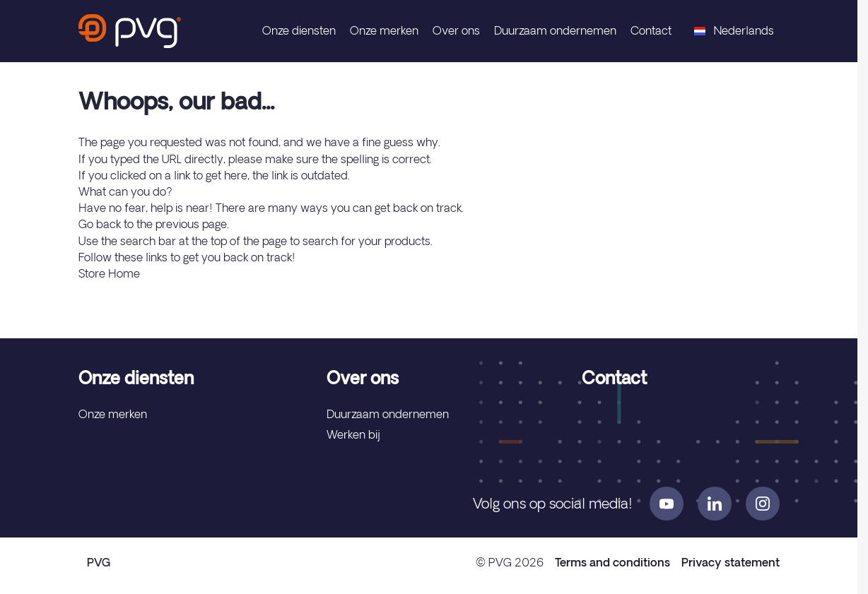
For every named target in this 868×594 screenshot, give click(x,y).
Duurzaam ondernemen (555, 30)
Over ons (456, 30)
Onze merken (384, 30)
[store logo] (130, 31)
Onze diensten (299, 30)
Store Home (109, 273)
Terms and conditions (612, 562)
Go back (100, 224)
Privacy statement (731, 562)
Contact (651, 30)
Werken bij (353, 434)
